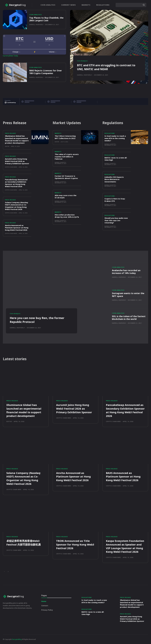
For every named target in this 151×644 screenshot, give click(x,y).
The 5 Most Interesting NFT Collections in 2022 (65, 137)
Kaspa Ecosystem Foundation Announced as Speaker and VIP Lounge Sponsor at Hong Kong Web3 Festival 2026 (125, 546)
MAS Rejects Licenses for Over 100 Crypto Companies (46, 72)
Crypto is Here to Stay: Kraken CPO (115, 200)
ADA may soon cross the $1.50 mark (66, 197)
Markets (58, 133)
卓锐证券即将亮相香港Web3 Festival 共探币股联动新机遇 (24, 543)
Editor (7, 146)
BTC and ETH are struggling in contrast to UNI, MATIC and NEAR (106, 67)
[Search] (144, 5)
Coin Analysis (36, 15)
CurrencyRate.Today (10, 56)
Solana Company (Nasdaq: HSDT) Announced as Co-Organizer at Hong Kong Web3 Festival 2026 (17, 206)
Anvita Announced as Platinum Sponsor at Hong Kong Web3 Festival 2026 (17, 228)
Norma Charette (60, 162)
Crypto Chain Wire (11, 167)
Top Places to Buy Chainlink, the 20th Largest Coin (46, 19)
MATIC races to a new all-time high (116, 159)
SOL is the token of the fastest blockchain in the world (129, 318)
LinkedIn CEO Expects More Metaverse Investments (114, 179)
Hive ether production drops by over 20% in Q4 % (67, 216)
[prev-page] (4, 572)
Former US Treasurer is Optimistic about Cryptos (66, 177)
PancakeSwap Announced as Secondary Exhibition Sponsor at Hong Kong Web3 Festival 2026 (16, 183)
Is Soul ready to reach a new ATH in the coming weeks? (115, 138)
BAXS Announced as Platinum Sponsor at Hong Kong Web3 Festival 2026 (123, 477)
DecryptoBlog (17, 639)
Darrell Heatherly (36, 25)
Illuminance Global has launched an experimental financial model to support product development (17, 139)
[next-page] (8, 572)
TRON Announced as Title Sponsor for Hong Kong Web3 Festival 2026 (75, 544)
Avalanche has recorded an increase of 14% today (126, 272)
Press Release (10, 133)
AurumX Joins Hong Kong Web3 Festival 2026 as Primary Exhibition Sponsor (17, 161)
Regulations (110, 133)
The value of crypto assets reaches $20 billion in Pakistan (67, 157)
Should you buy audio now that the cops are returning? (116, 220)
